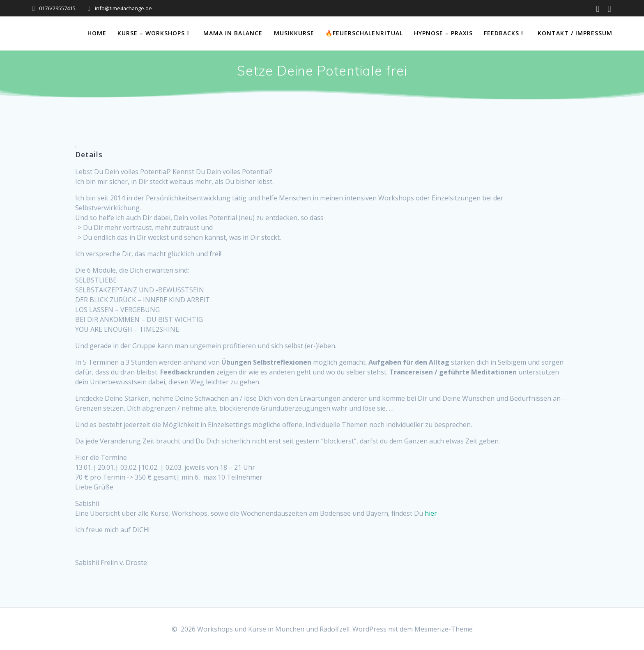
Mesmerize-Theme (444, 629)
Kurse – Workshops (151, 33)
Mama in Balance (233, 33)
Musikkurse (294, 33)
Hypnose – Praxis (443, 33)
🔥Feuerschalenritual (364, 33)
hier (431, 513)
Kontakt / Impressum (575, 33)
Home (97, 33)
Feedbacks (501, 33)
